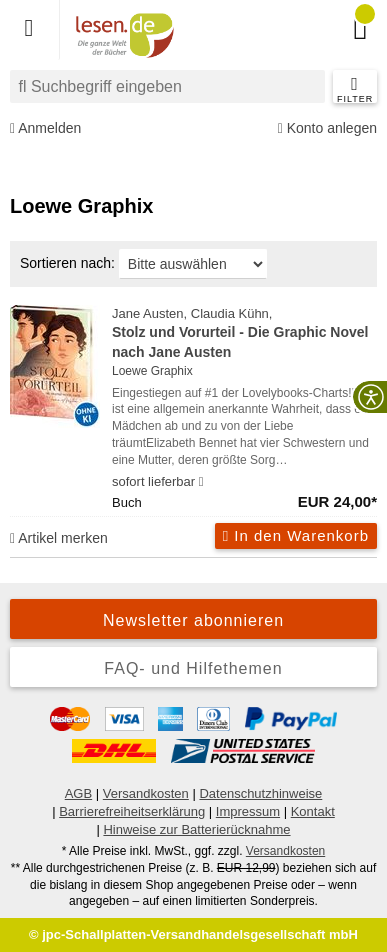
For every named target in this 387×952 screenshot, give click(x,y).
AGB (78, 793)
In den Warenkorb (296, 535)
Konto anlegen (327, 128)
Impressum (248, 811)
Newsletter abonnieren (193, 620)
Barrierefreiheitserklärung (132, 811)
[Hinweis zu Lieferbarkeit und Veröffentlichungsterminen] (201, 482)
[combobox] (167, 86)
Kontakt (313, 811)
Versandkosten (146, 793)
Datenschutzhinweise (260, 793)
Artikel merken (59, 538)
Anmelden (45, 128)
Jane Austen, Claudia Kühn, (244, 334)
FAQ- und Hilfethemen (193, 668)
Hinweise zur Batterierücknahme (196, 829)
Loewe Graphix (152, 371)
